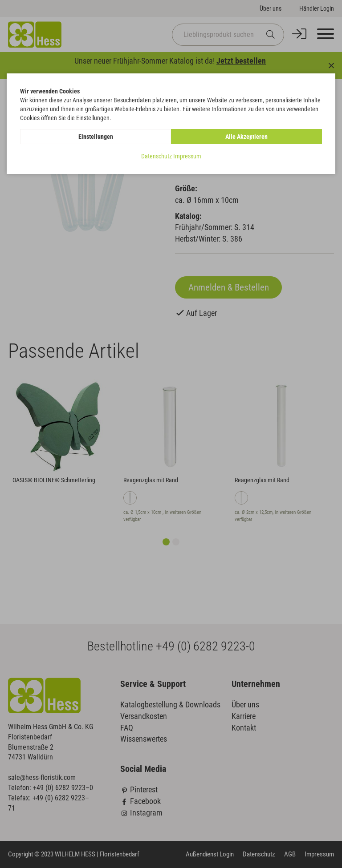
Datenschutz (157, 156)
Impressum (187, 156)
